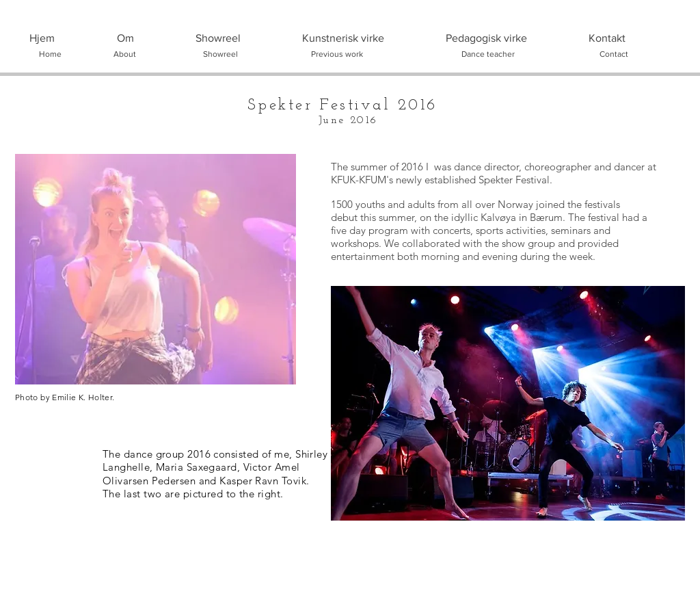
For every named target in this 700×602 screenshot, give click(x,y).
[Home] (50, 54)
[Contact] (614, 54)
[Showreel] (220, 54)
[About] (124, 54)
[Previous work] (337, 54)
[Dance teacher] (488, 54)
